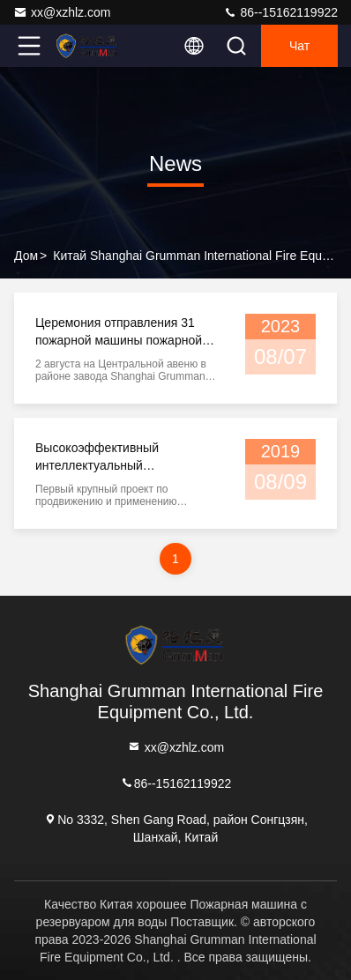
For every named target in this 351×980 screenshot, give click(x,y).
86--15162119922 (280, 12)
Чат (299, 46)
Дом (26, 256)
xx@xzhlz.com (62, 12)
